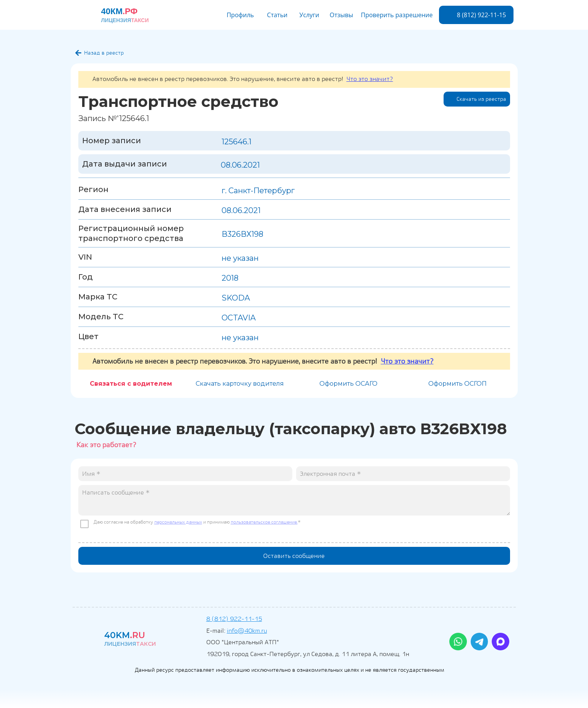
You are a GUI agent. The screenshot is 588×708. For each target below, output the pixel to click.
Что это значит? (370, 79)
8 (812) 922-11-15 (234, 619)
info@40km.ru (247, 631)
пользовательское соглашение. (264, 522)
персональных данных (178, 522)
